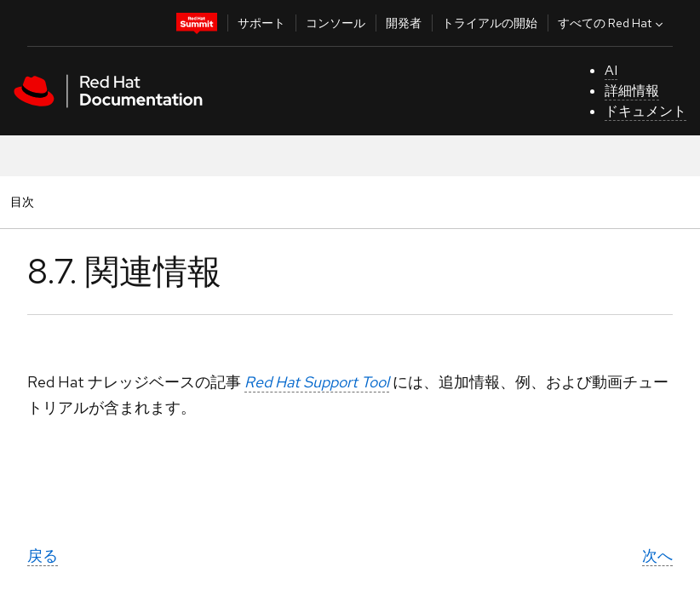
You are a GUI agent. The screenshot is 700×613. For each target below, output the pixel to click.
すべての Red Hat (612, 23)
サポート (261, 23)
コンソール (336, 23)
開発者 (404, 23)
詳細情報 (632, 91)
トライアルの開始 (490, 23)
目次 (25, 201)
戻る (43, 556)
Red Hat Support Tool (317, 382)
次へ (657, 556)
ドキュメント (645, 111)
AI (611, 70)
